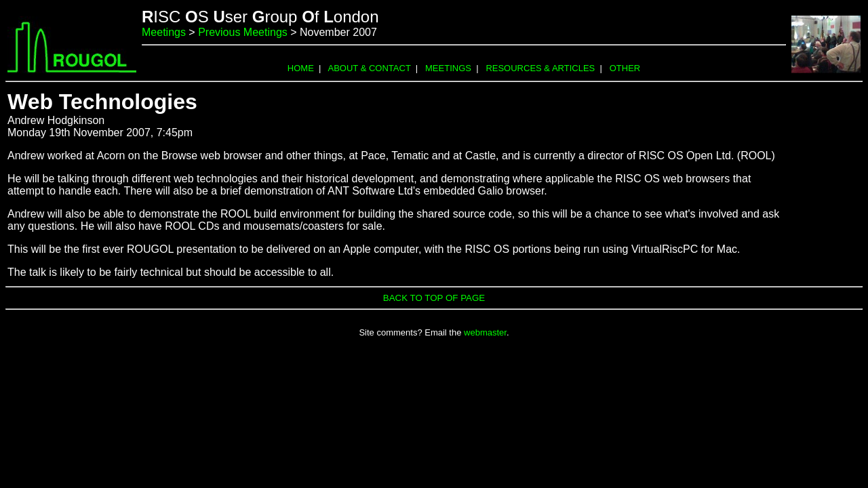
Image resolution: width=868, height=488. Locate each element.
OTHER (625, 68)
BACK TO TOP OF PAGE (434, 298)
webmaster (485, 332)
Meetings (164, 32)
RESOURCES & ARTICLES (540, 68)
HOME (301, 68)
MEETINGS (448, 68)
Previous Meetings (243, 32)
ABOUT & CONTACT (370, 68)
